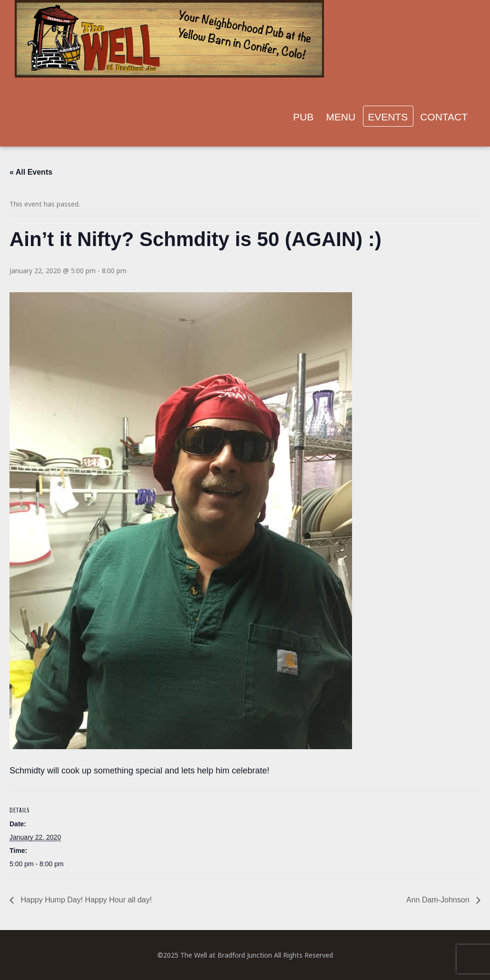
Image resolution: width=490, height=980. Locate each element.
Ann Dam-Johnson (439, 900)
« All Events (31, 172)
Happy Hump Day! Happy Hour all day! (85, 900)
